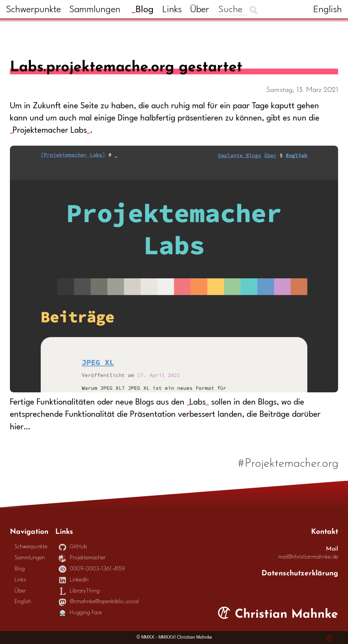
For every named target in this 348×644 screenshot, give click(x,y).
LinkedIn (74, 580)
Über (200, 10)
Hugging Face (80, 613)
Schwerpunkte (34, 10)
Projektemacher (82, 558)
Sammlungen (95, 10)
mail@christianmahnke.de (308, 557)
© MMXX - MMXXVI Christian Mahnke (174, 638)
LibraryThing (79, 591)
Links (172, 10)
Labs (198, 402)
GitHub (73, 547)
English (328, 10)
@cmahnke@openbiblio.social (99, 602)
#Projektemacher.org (288, 462)
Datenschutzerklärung (300, 572)
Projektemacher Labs (50, 131)
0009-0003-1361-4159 (92, 569)
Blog (145, 10)
